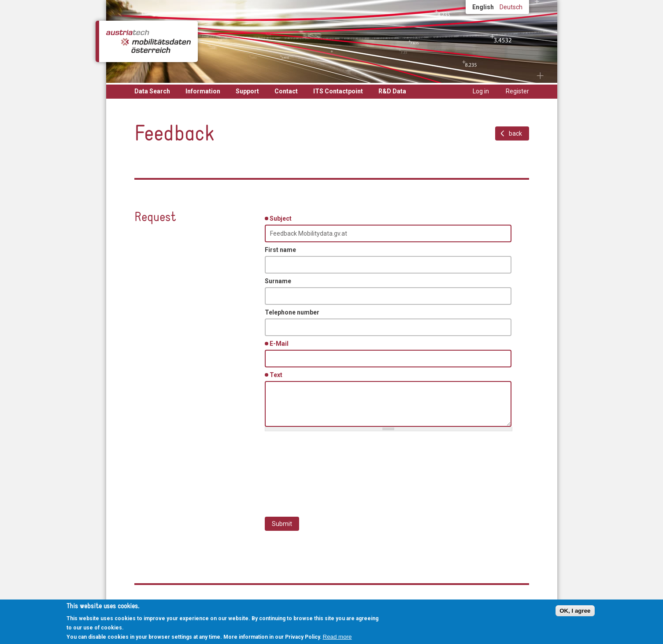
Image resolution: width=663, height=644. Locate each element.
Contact (286, 91)
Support (247, 91)
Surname (278, 281)
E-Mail (281, 343)
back (515, 133)
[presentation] (332, 470)
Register (517, 91)
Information (203, 91)
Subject (282, 218)
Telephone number (292, 312)
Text (278, 374)
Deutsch (511, 7)
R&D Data (392, 91)
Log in (481, 91)
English (483, 7)
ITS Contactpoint (338, 91)
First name (280, 250)
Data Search (152, 91)
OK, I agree (575, 611)
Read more (337, 637)
